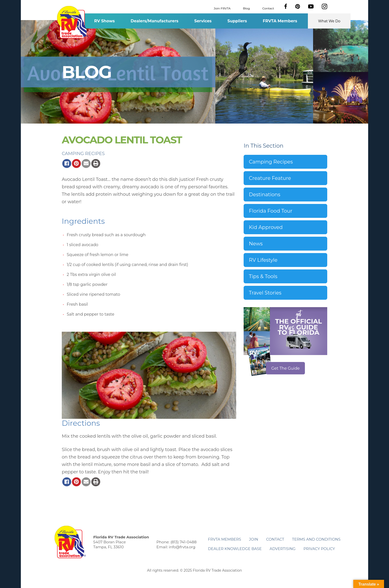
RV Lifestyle (263, 260)
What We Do (329, 21)
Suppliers (237, 21)
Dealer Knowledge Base (235, 549)
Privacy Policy (319, 549)
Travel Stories (265, 293)
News (256, 244)
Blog (246, 8)
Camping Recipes (83, 154)
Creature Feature (270, 178)
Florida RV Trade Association (73, 22)
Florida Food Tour (271, 211)
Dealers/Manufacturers (155, 21)
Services (203, 21)
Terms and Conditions (316, 539)
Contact (268, 8)
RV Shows (104, 21)
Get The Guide (285, 368)
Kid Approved (266, 227)
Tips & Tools (263, 276)
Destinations (265, 195)
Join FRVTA (222, 8)
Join (254, 539)
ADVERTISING (283, 549)
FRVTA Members (280, 21)
